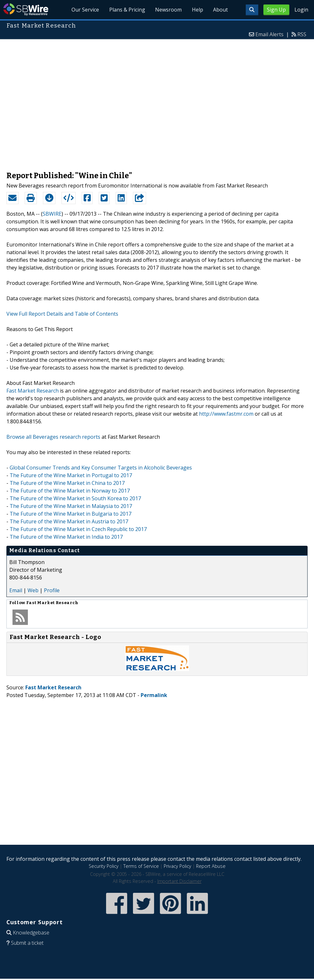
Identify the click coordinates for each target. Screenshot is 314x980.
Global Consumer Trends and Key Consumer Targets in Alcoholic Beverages (101, 468)
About (220, 10)
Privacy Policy (178, 866)
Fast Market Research (33, 391)
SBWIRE (52, 214)
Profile (52, 590)
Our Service (85, 10)
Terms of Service (141, 866)
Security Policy (104, 866)
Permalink (154, 695)
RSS (302, 34)
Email (16, 590)
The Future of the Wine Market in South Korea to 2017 (75, 498)
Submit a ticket (27, 943)
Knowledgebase (31, 933)
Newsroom (168, 10)
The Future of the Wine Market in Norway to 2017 (70, 491)
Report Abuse (211, 866)
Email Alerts (269, 34)
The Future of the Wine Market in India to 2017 (66, 537)
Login (301, 10)
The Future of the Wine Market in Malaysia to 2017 (71, 506)
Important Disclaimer (179, 881)
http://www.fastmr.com (226, 414)
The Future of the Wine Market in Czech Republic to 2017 (78, 529)
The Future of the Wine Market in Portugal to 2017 (71, 475)
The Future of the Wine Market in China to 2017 (67, 483)
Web (33, 590)
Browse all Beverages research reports (53, 437)
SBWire (26, 9)
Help (197, 10)
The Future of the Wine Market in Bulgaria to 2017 (70, 514)
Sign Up (276, 10)
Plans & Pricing (127, 10)
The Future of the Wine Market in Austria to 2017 (69, 521)
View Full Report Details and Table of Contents (62, 314)
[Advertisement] (66, 102)
